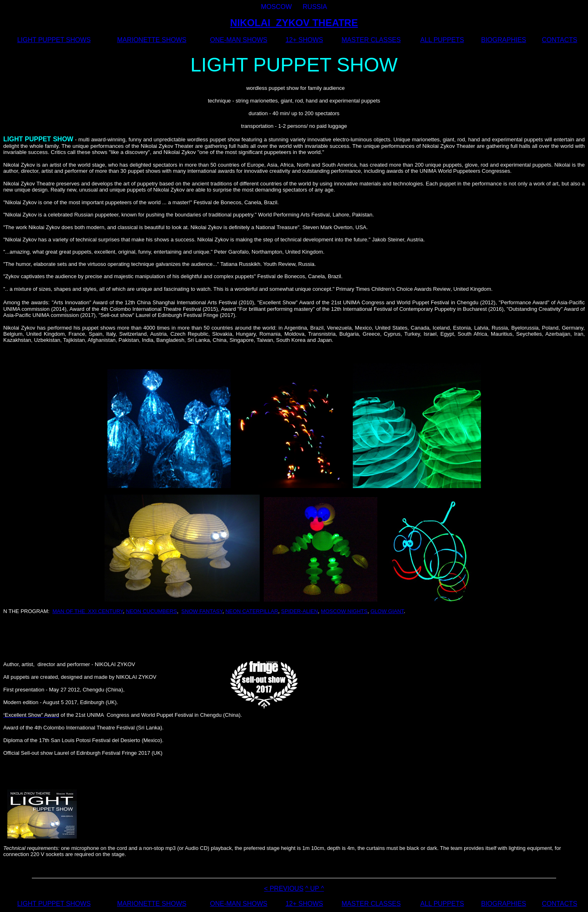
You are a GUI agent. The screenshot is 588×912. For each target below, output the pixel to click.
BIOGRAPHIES (503, 40)
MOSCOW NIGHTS (344, 611)
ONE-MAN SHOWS (238, 40)
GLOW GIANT (387, 611)
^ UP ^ (315, 889)
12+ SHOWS (304, 40)
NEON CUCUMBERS (151, 611)
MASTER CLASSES (371, 40)
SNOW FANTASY (202, 611)
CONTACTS (560, 40)
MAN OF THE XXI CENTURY (88, 611)
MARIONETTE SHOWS (152, 40)
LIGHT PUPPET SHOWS (54, 40)
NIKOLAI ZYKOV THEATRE (294, 23)
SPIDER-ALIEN (299, 611)
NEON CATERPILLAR (252, 611)
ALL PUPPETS (442, 40)
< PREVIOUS (284, 889)
